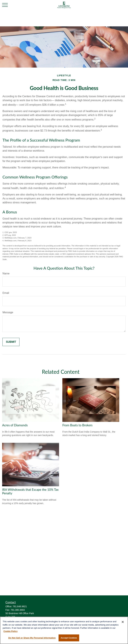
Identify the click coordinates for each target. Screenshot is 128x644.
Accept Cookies (69, 638)
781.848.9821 (20, 606)
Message (8, 312)
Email (6, 293)
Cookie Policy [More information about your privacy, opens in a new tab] (10, 631)
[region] (64, 630)
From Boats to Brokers (77, 425)
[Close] (123, 622)
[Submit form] (11, 342)
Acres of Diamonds (15, 425)
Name (6, 273)
